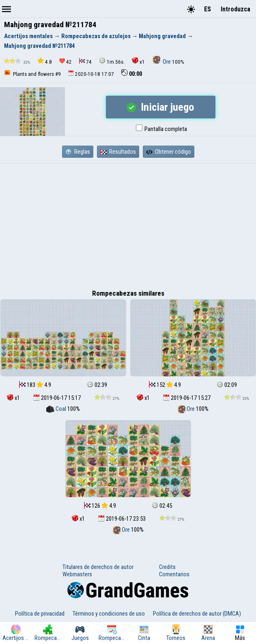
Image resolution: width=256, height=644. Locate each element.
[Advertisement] (128, 224)
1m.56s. (112, 61)
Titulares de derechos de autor (98, 567)
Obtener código (169, 152)
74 (85, 61)
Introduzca (236, 9)
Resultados (118, 152)
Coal (57, 409)
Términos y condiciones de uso (109, 614)
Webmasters (77, 574)
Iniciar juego (160, 107)
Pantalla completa (161, 129)
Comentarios (174, 574)
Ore (162, 62)
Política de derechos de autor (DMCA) (197, 614)
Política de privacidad (40, 614)
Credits (167, 567)
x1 (138, 61)
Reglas (78, 152)
